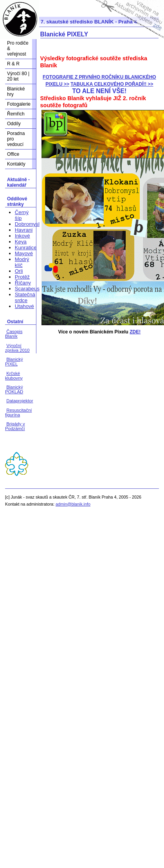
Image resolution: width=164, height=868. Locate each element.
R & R (13, 64)
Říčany (23, 283)
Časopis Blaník (14, 334)
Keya (21, 242)
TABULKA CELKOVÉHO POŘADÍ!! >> (112, 84)
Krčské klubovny (14, 376)
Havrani (24, 230)
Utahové (24, 306)
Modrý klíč (22, 262)
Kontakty (16, 164)
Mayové (24, 253)
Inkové (23, 236)
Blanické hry (16, 92)
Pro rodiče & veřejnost (18, 49)
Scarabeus (27, 289)
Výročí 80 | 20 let (18, 76)
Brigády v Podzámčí (15, 426)
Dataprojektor (20, 401)
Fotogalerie (19, 104)
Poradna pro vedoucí (16, 139)
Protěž (22, 277)
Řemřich (16, 114)
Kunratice (26, 248)
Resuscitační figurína (18, 412)
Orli (19, 271)
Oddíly (14, 124)
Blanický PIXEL (14, 362)
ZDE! (135, 332)
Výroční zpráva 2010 (17, 348)
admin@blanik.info (73, 504)
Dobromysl (27, 224)
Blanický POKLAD (14, 389)
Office (13, 154)
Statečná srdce (25, 297)
